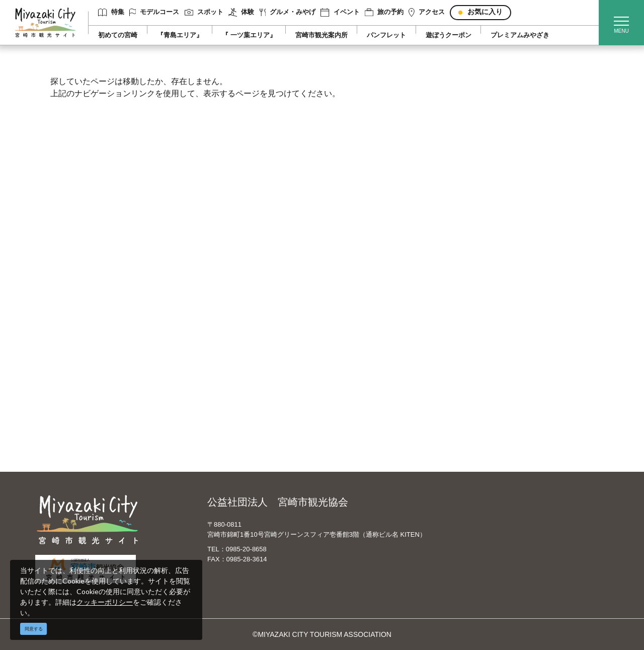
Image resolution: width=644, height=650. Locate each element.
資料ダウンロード (229, 374)
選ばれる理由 (501, 315)
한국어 (351, 359)
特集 (111, 12)
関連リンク (218, 388)
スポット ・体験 (87, 344)
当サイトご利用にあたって (243, 344)
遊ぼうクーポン (449, 35)
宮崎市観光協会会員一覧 (239, 330)
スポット (204, 12)
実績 (487, 330)
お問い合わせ (222, 403)
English (352, 315)
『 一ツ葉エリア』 (249, 35)
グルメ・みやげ (288, 12)
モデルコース (154, 12)
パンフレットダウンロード (243, 359)
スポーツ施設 (501, 344)
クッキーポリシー (105, 602)
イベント (340, 12)
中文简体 (354, 330)
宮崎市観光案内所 (321, 35)
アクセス (427, 12)
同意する (34, 629)
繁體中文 (354, 344)
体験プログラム (505, 359)
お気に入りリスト (90, 417)
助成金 (491, 374)
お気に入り (485, 12)
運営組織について (229, 315)
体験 (241, 12)
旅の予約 (384, 12)
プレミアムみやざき (520, 35)
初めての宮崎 (118, 35)
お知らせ (75, 432)
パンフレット (386, 35)
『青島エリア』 (180, 35)
